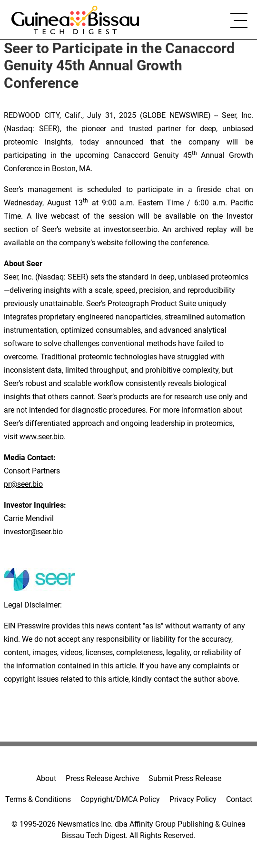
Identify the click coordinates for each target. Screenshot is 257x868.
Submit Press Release (185, 778)
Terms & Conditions (38, 799)
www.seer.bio (42, 437)
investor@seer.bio (33, 532)
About (46, 778)
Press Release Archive (102, 778)
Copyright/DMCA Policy (120, 799)
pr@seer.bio (23, 484)
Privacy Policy (193, 799)
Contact (239, 799)
